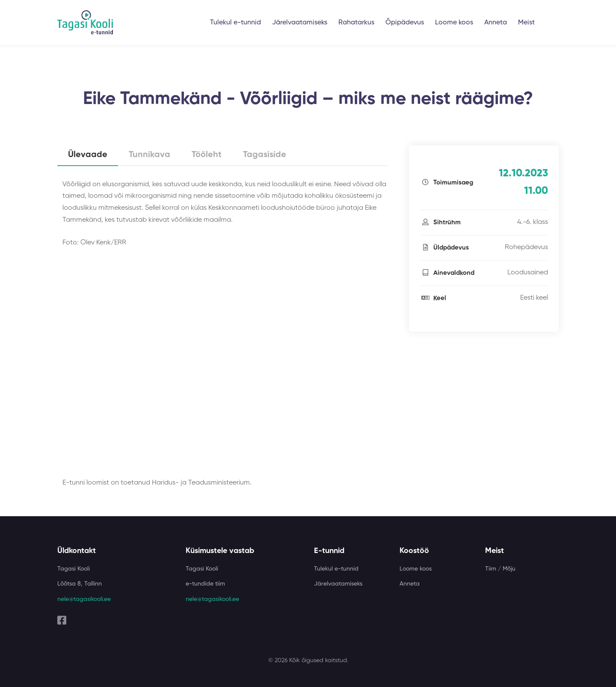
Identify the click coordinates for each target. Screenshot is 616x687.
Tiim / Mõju (500, 569)
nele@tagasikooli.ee (84, 599)
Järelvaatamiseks (300, 23)
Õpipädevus (405, 23)
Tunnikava (150, 155)
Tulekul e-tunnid (235, 23)
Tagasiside (265, 155)
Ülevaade (88, 155)
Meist (526, 23)
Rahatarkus (356, 23)
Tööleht (207, 155)
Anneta (496, 23)
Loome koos (454, 23)
